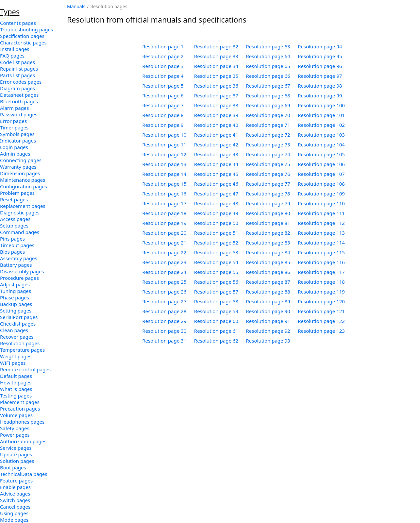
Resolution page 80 (268, 213)
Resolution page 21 (164, 243)
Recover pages (17, 337)
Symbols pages (17, 134)
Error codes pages (21, 82)
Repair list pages (19, 69)
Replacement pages (23, 206)
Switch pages (15, 500)
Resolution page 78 (268, 194)
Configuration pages (24, 186)
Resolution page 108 (321, 184)
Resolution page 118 (321, 282)
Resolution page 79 (268, 203)
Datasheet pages (19, 95)
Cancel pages (15, 507)
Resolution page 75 (268, 164)
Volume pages (16, 415)
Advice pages (15, 494)
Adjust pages (15, 284)
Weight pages (16, 356)
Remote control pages (25, 369)
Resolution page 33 (216, 56)
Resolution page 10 (164, 135)
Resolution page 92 (268, 331)
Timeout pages (17, 245)
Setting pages (16, 311)
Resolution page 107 (321, 174)
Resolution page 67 (268, 86)
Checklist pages (18, 324)
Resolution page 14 (164, 174)
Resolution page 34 (216, 66)
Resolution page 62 (216, 341)
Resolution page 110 (321, 203)
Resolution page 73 (268, 144)
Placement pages (20, 402)
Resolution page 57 (216, 292)
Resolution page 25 (164, 282)
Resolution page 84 (268, 252)
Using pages (14, 513)
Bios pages (12, 252)
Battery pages (16, 265)
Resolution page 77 (268, 184)
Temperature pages (22, 350)
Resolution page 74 (268, 154)
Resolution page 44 (216, 164)
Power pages (15, 435)
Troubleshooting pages (26, 29)
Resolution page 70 (268, 115)
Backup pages (16, 304)
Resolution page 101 (321, 115)
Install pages (15, 49)
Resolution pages (20, 343)
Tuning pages (16, 291)
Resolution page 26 (164, 292)
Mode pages (14, 520)
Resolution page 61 (216, 331)
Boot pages (13, 467)
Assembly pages (19, 258)
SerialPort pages (19, 317)
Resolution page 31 (164, 341)
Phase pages (15, 297)
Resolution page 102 (321, 125)
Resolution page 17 (164, 203)
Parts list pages (17, 75)
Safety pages (15, 428)
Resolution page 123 (321, 331)
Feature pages (16, 481)
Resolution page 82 (268, 233)
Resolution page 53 (216, 252)
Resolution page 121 (321, 311)
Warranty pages (18, 167)
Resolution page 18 (164, 213)
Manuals (76, 6)
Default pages (16, 376)
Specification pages (22, 36)
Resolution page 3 (163, 66)
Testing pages (16, 396)
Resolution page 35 (216, 76)
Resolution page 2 (163, 56)
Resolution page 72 (268, 135)
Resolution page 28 (164, 311)
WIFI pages (13, 363)
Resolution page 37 (216, 95)
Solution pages (17, 461)
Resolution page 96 (320, 66)
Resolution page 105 (321, 154)
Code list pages (17, 62)
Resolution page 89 (268, 301)
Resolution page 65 (268, 66)
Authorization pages (23, 441)
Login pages (14, 147)
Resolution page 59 (216, 311)
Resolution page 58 (216, 301)
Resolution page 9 (163, 125)
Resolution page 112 (321, 223)
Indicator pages (18, 141)
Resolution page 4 (163, 76)
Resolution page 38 (216, 105)
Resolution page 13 (164, 164)
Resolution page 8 (163, 115)
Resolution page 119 (321, 292)
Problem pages (17, 193)
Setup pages (14, 226)
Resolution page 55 (216, 272)
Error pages (13, 121)
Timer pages (14, 127)
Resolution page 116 (321, 262)
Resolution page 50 (216, 223)
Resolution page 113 (321, 233)
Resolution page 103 (321, 135)
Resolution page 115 (321, 252)
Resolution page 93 (268, 341)
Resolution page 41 (216, 135)
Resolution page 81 (268, 223)
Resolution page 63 (268, 46)
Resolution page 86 (268, 272)
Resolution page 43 (216, 154)
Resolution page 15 (164, 184)
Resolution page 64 (268, 56)
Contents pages (18, 23)
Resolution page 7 (163, 105)
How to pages (16, 382)
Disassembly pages (22, 271)
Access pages (15, 219)
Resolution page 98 (320, 86)
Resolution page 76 (268, 174)
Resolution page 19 (164, 223)
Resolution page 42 (216, 144)
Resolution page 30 (164, 331)
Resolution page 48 (216, 203)
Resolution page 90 (268, 311)
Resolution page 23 (164, 262)
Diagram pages (17, 88)
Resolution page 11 (164, 144)
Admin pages (15, 154)
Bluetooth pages (19, 101)
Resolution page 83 (268, 243)
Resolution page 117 (321, 272)
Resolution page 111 (321, 213)
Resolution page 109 (321, 194)
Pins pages (12, 239)
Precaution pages (20, 409)
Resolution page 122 (321, 321)
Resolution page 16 (164, 194)
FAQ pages (12, 56)
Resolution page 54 (216, 262)
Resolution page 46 (216, 184)
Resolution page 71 (268, 125)
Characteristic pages (23, 42)
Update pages (16, 454)
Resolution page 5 (163, 86)
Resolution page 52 (216, 243)
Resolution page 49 (216, 213)
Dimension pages (20, 173)
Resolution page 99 (320, 95)
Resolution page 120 (321, 301)
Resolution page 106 (321, 164)
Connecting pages (21, 160)
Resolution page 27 (164, 301)
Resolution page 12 (164, 154)
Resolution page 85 (268, 262)
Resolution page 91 (268, 321)
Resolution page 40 (216, 125)
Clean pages (14, 330)
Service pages (16, 448)
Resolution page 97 (320, 76)
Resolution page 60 (216, 321)
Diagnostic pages (20, 212)
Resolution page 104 (321, 144)
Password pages (19, 114)
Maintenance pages (23, 180)
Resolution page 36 (216, 86)
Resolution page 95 (320, 56)
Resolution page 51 (216, 233)
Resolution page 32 (216, 46)
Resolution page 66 (268, 76)
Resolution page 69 (268, 105)
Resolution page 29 (164, 321)
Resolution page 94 (320, 46)
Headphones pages (22, 422)
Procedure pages (19, 278)
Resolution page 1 (163, 46)
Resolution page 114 (321, 243)
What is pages (16, 389)
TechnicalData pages (24, 474)
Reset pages (14, 199)
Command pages (20, 232)
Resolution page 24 (164, 272)
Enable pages (15, 487)
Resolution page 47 (216, 194)
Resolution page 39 (216, 115)
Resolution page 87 (268, 282)
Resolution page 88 (268, 292)
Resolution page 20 (164, 233)
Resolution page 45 (216, 174)
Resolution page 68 (268, 95)
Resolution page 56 (216, 282)
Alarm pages (15, 108)
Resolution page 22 (164, 252)
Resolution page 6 (163, 95)
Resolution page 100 (321, 105)
